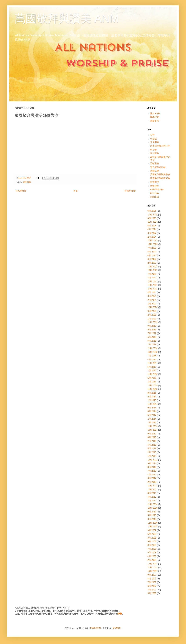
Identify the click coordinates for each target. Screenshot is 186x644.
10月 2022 (152, 270)
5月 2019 (152, 341)
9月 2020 (152, 311)
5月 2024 (152, 226)
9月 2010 (152, 512)
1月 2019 (152, 344)
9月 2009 (152, 530)
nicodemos (96, 628)
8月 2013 (152, 437)
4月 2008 (152, 556)
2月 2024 (152, 237)
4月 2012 (152, 475)
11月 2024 (152, 222)
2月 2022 (152, 278)
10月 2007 (152, 571)
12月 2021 (152, 281)
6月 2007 (152, 586)
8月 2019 (152, 330)
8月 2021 (152, 293)
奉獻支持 (155, 121)
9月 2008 (152, 541)
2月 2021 (152, 300)
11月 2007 (152, 567)
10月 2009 (152, 526)
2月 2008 (152, 560)
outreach (154, 197)
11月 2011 (152, 486)
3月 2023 (152, 259)
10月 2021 (152, 289)
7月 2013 (152, 441)
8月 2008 (152, 545)
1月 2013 (152, 456)
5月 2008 (152, 553)
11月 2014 (152, 404)
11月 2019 (152, 322)
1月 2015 (152, 400)
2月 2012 (152, 482)
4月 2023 (152, 255)
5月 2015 (152, 397)
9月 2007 (152, 575)
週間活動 (27, 182)
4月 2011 (152, 497)
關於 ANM (155, 113)
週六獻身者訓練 (158, 167)
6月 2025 (152, 218)
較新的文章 (21, 191)
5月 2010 (152, 515)
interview (154, 193)
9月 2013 (152, 434)
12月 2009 (152, 523)
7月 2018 (152, 356)
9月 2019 (152, 326)
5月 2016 (152, 378)
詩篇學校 (155, 182)
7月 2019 (152, 333)
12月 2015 (152, 385)
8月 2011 (152, 493)
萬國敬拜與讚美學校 (160, 175)
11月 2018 (152, 348)
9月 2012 (152, 463)
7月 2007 (152, 582)
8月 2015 (152, 393)
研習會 (153, 150)
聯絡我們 (155, 117)
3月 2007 (152, 593)
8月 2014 (152, 411)
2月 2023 (152, 263)
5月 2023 (152, 252)
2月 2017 (152, 371)
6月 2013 (152, 445)
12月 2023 (152, 240)
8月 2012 (152, 467)
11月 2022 (152, 267)
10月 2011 (152, 490)
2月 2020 (152, 315)
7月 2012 (152, 471)
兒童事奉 (155, 142)
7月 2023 (152, 248)
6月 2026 (152, 211)
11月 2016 (152, 374)
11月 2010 (152, 504)
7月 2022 (152, 274)
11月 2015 (152, 389)
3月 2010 (152, 519)
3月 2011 (152, 501)
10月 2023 (152, 244)
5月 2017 (152, 367)
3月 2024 (152, 233)
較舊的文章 (130, 191)
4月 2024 (152, 229)
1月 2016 (152, 382)
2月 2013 (152, 452)
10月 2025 (152, 215)
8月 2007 (152, 579)
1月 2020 (152, 319)
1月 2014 (152, 422)
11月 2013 (152, 426)
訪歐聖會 (155, 163)
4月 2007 (152, 590)
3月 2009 (152, 538)
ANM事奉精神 (157, 189)
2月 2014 (152, 419)
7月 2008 (152, 549)
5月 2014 (152, 415)
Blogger (117, 628)
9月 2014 (152, 408)
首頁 (76, 191)
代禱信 (153, 139)
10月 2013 (152, 430)
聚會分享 (155, 186)
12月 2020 (152, 307)
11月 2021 (152, 285)
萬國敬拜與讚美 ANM (67, 18)
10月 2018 (152, 352)
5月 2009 (152, 534)
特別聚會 (155, 153)
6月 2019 (152, 337)
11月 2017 (152, 363)
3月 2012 (152, 478)
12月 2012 (152, 460)
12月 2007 (152, 564)
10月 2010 (152, 508)
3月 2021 (152, 296)
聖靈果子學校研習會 (160, 178)
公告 (152, 135)
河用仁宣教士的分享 (160, 146)
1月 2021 (152, 304)
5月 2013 (152, 449)
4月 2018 (152, 359)
